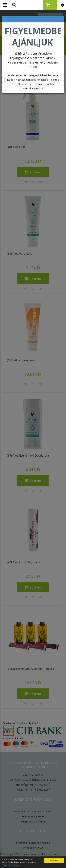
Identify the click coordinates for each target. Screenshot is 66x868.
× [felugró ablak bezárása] (60, 19)
